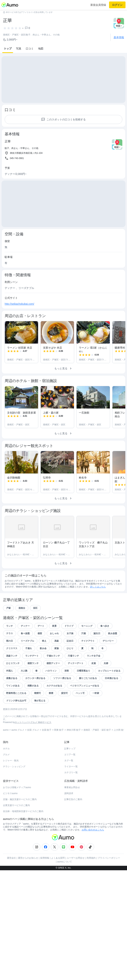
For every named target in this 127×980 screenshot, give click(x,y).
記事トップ (70, 767)
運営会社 (11, 877)
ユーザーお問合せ (76, 877)
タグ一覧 (69, 779)
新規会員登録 (98, 5)
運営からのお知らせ (28, 877)
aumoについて (65, 880)
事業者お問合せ (72, 806)
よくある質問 (58, 877)
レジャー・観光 (11, 779)
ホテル (6, 767)
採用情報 (45, 877)
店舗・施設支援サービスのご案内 (20, 818)
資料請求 (69, 812)
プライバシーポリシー (109, 877)
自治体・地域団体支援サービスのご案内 (23, 830)
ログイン (117, 5)
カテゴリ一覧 (71, 791)
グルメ (6, 773)
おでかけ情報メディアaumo (17, 806)
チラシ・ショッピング (14, 785)
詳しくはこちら (98, 605)
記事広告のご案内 (73, 818)
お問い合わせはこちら (93, 848)
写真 (19, 49)
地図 (41, 49)
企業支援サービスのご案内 (16, 824)
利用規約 (91, 877)
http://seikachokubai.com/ (19, 322)
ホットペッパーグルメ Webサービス (33, 741)
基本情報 (119, 37)
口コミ (30, 49)
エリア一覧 (70, 773)
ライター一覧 (71, 785)
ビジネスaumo (10, 812)
